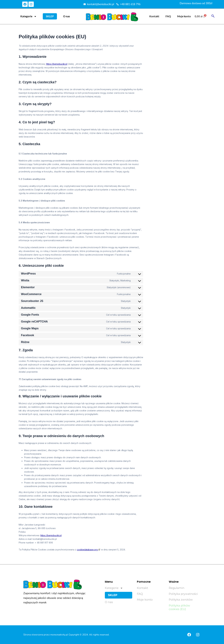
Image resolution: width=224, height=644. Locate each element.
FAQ (168, 16)
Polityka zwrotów (181, 600)
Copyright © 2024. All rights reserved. (91, 635)
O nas (66, 16)
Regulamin (177, 588)
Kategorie (28, 16)
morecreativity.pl (60, 635)
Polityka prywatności (183, 594)
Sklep (50, 16)
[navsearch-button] (213, 16)
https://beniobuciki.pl (57, 64)
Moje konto (184, 16)
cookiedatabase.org (87, 550)
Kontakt (154, 16)
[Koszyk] (200, 16)
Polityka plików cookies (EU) (179, 607)
